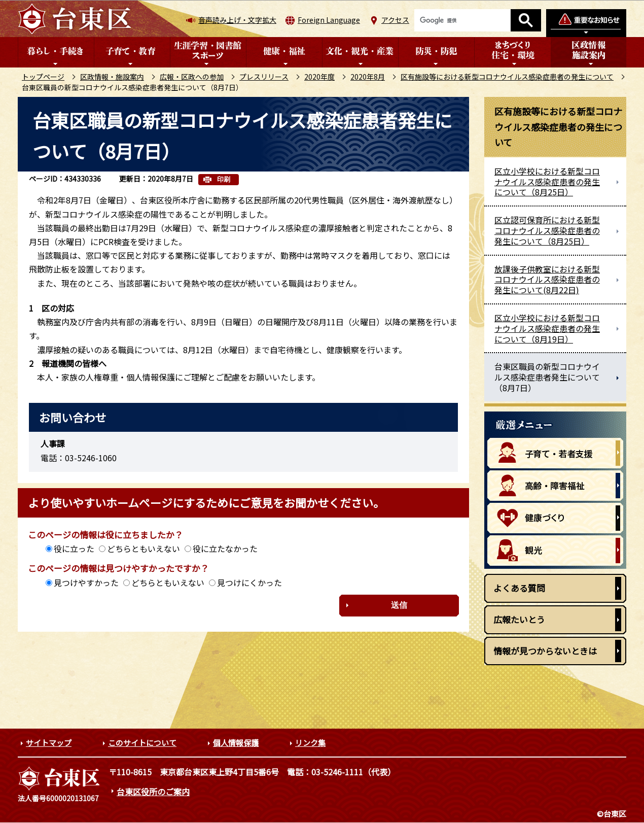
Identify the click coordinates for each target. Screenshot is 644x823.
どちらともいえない (144, 548)
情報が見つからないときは (545, 651)
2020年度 (319, 77)
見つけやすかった (86, 582)
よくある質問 (519, 588)
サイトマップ (49, 743)
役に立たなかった (225, 548)
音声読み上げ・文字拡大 (237, 20)
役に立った (74, 548)
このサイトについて (142, 743)
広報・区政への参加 (192, 77)
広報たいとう (519, 619)
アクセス (395, 20)
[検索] (462, 20)
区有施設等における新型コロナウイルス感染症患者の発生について (507, 77)
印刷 (224, 179)
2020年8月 (368, 77)
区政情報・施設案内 (112, 77)
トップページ (43, 77)
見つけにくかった (249, 582)
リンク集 (310, 743)
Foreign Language (329, 20)
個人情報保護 (236, 743)
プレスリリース (264, 77)
